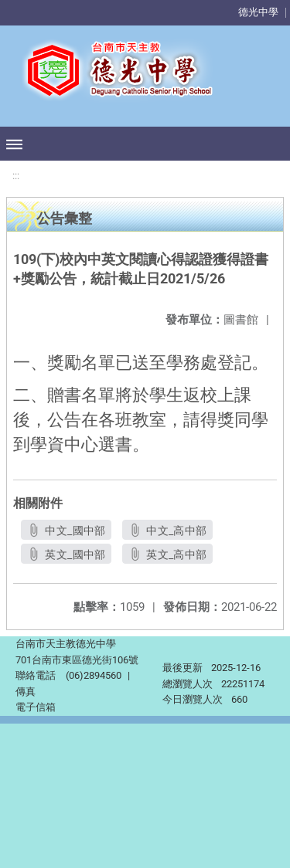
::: (16, 176)
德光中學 (258, 12)
